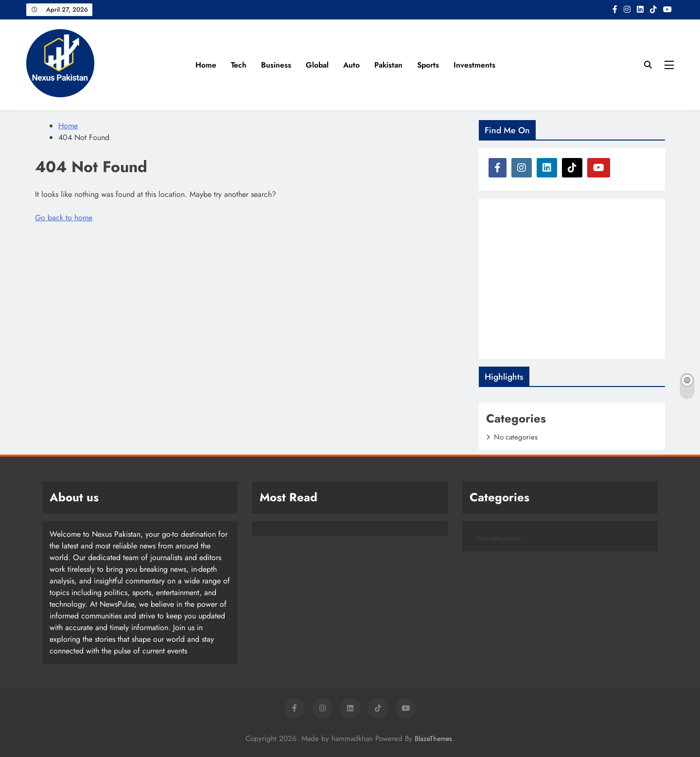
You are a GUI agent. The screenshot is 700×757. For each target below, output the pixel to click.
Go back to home (64, 218)
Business (276, 65)
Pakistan (388, 65)
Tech (239, 65)
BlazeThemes (433, 739)
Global (317, 65)
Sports (428, 65)
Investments (474, 65)
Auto (351, 65)
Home (206, 65)
